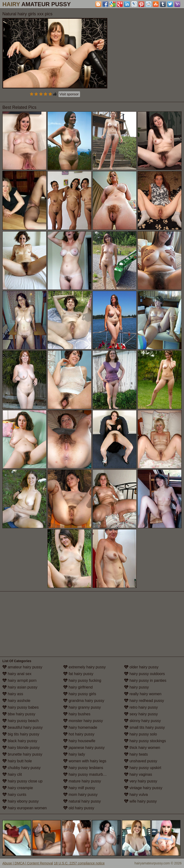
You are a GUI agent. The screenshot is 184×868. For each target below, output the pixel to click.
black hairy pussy (20, 741)
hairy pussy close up (22, 781)
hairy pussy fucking (82, 680)
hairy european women (25, 808)
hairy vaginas (138, 774)
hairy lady (74, 754)
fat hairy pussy (78, 674)
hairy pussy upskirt (143, 768)
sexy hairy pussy (141, 714)
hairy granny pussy (82, 707)
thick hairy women (142, 748)
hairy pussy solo (141, 734)
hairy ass (13, 694)
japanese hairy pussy (84, 748)
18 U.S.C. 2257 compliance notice (79, 863)
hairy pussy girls (80, 694)
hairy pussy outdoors (144, 674)
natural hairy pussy (82, 801)
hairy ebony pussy (20, 801)
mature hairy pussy (82, 781)
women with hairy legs (85, 761)
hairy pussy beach (20, 721)
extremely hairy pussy (84, 667)
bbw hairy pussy (19, 714)
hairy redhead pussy (144, 701)
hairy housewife (79, 741)
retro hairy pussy (141, 707)
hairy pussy (136, 687)
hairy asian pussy (20, 687)
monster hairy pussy (83, 721)
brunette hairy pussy (22, 754)
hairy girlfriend (78, 687)
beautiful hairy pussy (23, 727)
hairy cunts (14, 795)
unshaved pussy (141, 761)
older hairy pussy (141, 667)
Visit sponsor (69, 94)
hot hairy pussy (79, 734)
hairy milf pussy (79, 788)
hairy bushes (77, 714)
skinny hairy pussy (142, 721)
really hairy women (143, 694)
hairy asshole (16, 701)
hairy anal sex (17, 674)
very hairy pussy (141, 781)
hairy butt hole (17, 761)
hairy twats (136, 754)
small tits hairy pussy (144, 727)
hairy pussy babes (20, 707)
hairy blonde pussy (21, 748)
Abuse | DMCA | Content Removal (28, 863)
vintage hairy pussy (143, 788)
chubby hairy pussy (21, 768)
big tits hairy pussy (21, 734)
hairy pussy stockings (145, 741)
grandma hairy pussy (84, 701)
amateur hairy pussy (22, 667)
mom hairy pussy (80, 795)
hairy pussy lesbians (83, 768)
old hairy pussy (79, 808)
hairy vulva (136, 795)
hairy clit (12, 774)
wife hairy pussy (140, 801)
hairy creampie (18, 788)
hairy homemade (80, 727)
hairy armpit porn (20, 680)
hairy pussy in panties (145, 680)
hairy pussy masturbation (87, 774)
